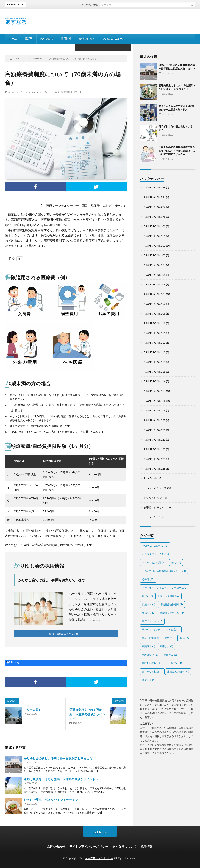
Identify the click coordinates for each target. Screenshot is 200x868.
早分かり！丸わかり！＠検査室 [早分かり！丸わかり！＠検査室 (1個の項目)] (161, 630)
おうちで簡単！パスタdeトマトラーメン (51, 800)
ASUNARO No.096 (155, 187)
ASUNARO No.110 (155, 323)
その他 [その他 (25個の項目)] (148, 579)
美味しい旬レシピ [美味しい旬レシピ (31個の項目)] (154, 663)
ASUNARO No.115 (155, 372)
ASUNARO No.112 (155, 343)
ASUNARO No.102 (155, 246)
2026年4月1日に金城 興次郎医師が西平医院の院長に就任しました (119, 5)
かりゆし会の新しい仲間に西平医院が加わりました (58, 758)
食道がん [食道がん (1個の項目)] (149, 680)
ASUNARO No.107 (155, 294)
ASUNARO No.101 (155, 236)
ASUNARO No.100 (155, 226)
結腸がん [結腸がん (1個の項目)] (170, 655)
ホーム (13, 38)
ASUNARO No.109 (155, 313)
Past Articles (151, 478)
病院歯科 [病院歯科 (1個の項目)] (149, 646)
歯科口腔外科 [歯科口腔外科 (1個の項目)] (151, 638)
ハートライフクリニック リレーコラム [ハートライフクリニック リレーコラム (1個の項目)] (165, 588)
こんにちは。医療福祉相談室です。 (66, 92)
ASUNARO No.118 (155, 401)
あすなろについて (154, 498)
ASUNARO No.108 (155, 304)
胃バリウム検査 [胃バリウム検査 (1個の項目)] (152, 672)
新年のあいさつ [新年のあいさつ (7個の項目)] (152, 621)
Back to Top (100, 832)
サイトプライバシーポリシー (89, 846)
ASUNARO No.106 (155, 284)
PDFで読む (47, 38)
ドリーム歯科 (33, 710)
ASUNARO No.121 (155, 430)
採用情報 (66, 38)
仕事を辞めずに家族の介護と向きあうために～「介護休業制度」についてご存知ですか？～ (177, 151)
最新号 (29, 38)
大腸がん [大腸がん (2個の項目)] (149, 613)
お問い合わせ (56, 846)
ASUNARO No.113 (155, 352)
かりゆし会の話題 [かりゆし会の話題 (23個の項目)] (154, 562)
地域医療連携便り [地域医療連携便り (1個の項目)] (171, 604)
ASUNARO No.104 (155, 265)
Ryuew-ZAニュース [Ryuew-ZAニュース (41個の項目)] (155, 546)
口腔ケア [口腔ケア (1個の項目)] (149, 604)
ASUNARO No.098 (155, 207)
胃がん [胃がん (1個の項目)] (176, 663)
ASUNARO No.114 (155, 362)
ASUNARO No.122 (155, 439)
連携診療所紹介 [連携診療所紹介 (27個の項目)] (178, 672)
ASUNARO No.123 (155, 449)
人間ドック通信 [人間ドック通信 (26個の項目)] (168, 596)
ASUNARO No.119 (155, 410)
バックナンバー (153, 517)
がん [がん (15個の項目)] (176, 562)
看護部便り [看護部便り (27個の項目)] (151, 655)
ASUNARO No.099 (155, 217)
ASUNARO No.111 (155, 333)
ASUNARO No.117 (33, 92)
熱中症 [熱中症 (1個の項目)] (170, 638)
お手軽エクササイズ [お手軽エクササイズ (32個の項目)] (155, 554)
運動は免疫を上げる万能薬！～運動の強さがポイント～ (87, 714)
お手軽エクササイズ (155, 507)
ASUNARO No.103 (155, 255)
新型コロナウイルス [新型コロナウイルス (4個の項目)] (173, 613)
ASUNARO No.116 (155, 381)
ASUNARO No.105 (155, 275)
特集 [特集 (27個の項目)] (185, 638)
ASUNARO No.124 (155, 459)
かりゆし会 (86, 38)
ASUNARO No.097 (155, 197)
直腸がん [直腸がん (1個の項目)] (167, 646)
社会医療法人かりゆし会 (99, 858)
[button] (66, 634)
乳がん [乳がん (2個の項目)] (147, 596)
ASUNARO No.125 (155, 469)
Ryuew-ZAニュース (113, 38)
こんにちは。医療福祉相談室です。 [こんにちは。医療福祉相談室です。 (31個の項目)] (164, 571)
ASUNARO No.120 (155, 420)
